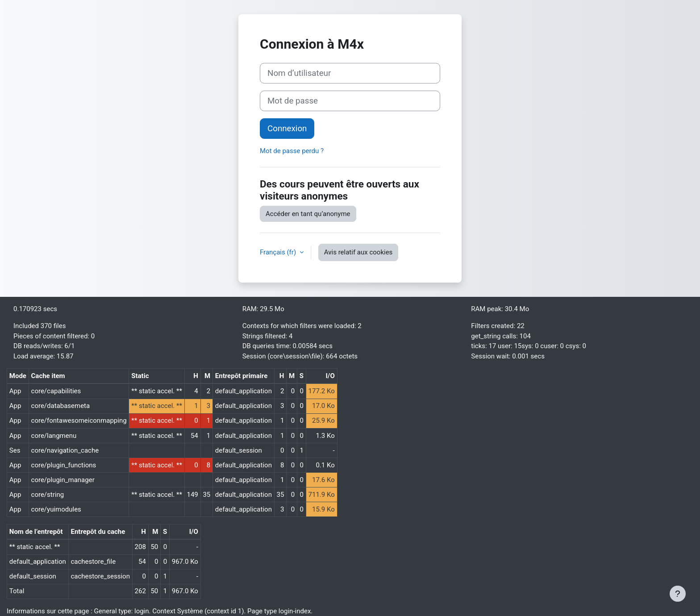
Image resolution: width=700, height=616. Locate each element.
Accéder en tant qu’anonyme (308, 214)
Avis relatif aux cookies (358, 252)
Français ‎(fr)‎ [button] (279, 252)
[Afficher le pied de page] (678, 594)
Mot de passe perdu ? (292, 151)
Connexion (287, 129)
